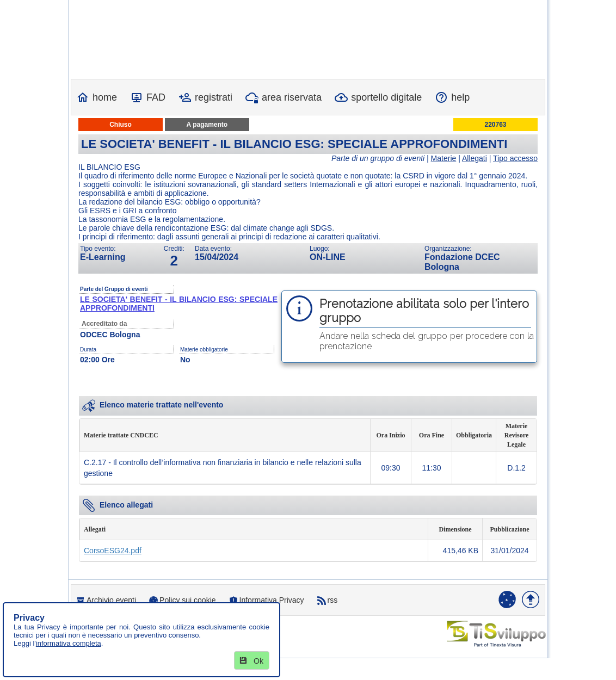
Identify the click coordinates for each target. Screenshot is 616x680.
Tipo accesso (515, 158)
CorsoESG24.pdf (113, 551)
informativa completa (69, 643)
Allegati (475, 158)
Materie (444, 158)
